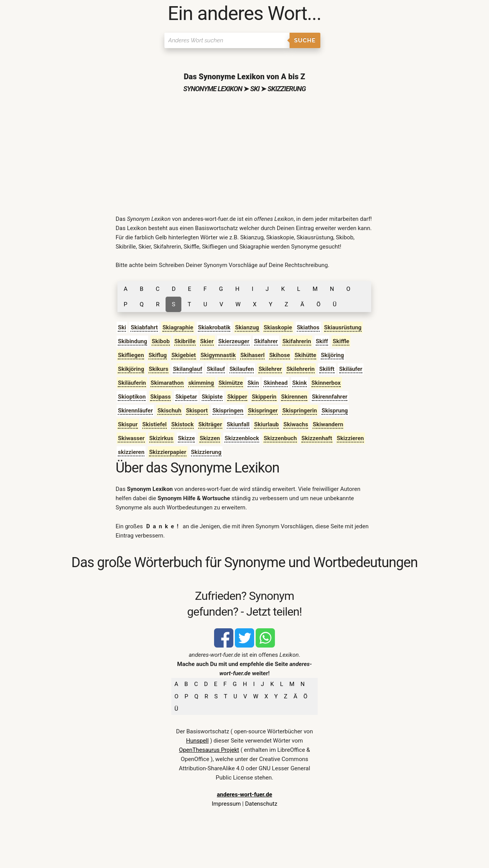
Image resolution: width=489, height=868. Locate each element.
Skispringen (228, 411)
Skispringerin (300, 411)
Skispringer (263, 411)
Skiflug (158, 355)
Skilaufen (242, 369)
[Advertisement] (244, 157)
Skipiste (212, 397)
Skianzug (247, 327)
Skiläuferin (132, 383)
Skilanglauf (188, 369)
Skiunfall (238, 424)
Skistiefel (155, 424)
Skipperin (264, 397)
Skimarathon (167, 383)
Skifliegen (131, 355)
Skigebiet (183, 355)
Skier (207, 341)
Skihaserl (252, 355)
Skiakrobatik (214, 327)
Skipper (237, 397)
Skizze (186, 438)
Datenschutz (261, 804)
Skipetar (186, 397)
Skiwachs (296, 424)
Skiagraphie (178, 327)
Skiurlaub (266, 424)
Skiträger (210, 424)
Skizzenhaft (317, 438)
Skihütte (305, 355)
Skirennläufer (135, 411)
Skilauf (216, 369)
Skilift (327, 369)
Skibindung (132, 341)
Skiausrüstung (343, 327)
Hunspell (197, 741)
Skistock (183, 424)
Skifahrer (266, 341)
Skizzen (210, 438)
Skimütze (231, 383)
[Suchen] (227, 40)
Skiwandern (328, 424)
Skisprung (335, 411)
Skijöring (332, 355)
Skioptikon (132, 397)
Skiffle (341, 341)
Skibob (161, 341)
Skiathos (308, 327)
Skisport (197, 411)
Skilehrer (270, 369)
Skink (300, 383)
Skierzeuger (234, 341)
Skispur (128, 424)
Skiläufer (351, 369)
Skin (253, 383)
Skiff (322, 341)
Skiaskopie (278, 327)
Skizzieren (350, 438)
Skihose (280, 355)
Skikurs (158, 369)
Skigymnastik (218, 355)
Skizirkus (161, 438)
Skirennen (294, 397)
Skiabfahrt (144, 327)
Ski (122, 327)
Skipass (160, 397)
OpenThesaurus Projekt (209, 750)
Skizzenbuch (280, 438)
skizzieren (131, 452)
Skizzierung (206, 452)
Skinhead (275, 383)
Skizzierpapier (168, 452)
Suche (305, 40)
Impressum (226, 804)
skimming (201, 383)
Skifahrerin (297, 341)
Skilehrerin (301, 369)
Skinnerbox (326, 383)
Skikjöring (131, 369)
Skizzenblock (242, 438)
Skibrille (185, 341)
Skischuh (169, 411)
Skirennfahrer (330, 397)
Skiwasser (131, 438)
